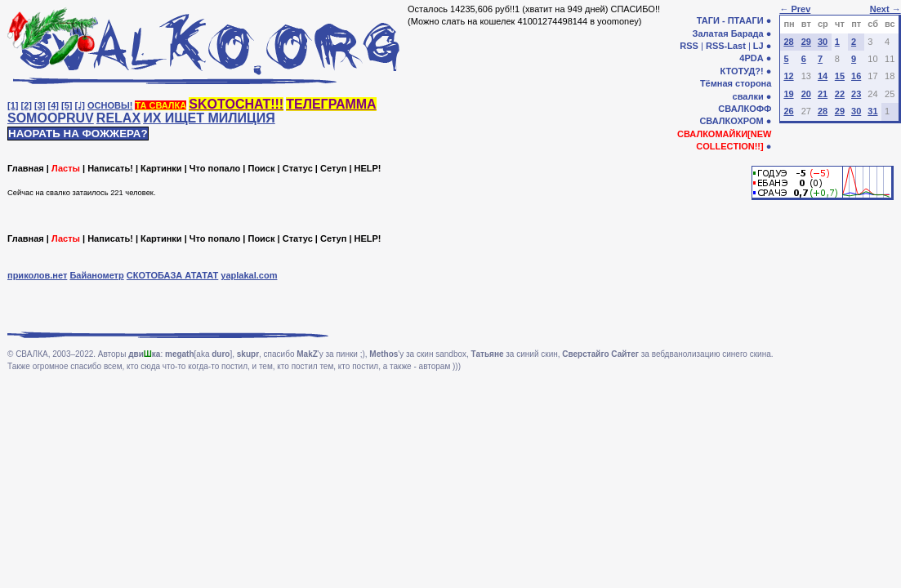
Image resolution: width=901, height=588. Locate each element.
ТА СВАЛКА (161, 105)
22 (840, 94)
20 (806, 94)
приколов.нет (37, 275)
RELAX (118, 118)
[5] (67, 105)
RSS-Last (726, 46)
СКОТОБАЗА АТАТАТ (173, 275)
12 (788, 76)
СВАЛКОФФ (745, 109)
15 (840, 76)
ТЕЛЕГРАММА (331, 104)
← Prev (795, 9)
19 (788, 94)
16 (856, 76)
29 (806, 42)
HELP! (368, 168)
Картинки (161, 168)
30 (823, 42)
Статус (298, 168)
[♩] (80, 105)
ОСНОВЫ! (110, 105)
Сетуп (333, 168)
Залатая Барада (728, 33)
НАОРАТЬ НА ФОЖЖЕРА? (78, 134)
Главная (26, 168)
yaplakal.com (249, 275)
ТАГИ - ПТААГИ (730, 20)
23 (856, 94)
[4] (54, 105)
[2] (27, 105)
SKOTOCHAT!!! (236, 104)
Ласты (66, 168)
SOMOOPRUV (51, 118)
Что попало (215, 168)
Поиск (261, 168)
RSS (689, 46)
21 (823, 94)
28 (788, 42)
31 (872, 111)
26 (788, 111)
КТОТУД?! (741, 71)
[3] (40, 105)
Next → (885, 9)
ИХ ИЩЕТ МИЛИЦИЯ (209, 118)
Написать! (110, 168)
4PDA (751, 58)
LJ (758, 46)
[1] (13, 105)
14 (823, 76)
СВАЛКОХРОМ (731, 121)
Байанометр (96, 275)
